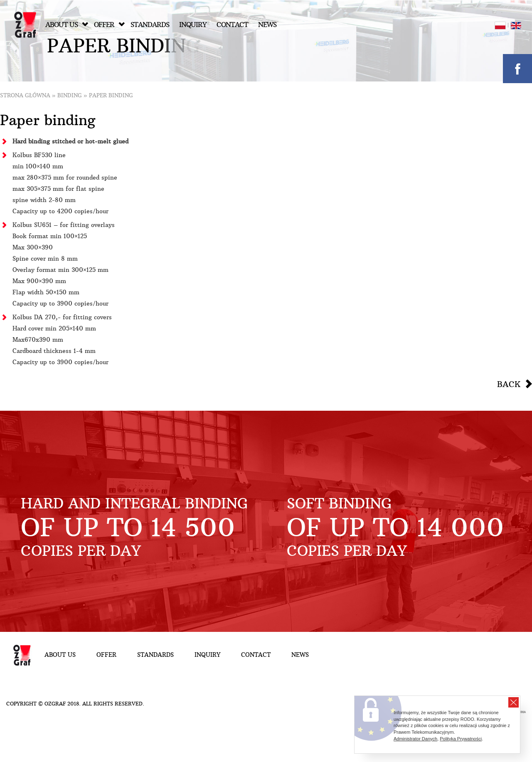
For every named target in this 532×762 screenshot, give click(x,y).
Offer (109, 25)
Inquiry (193, 25)
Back (509, 384)
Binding (70, 95)
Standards (150, 25)
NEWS (267, 25)
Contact (232, 25)
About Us (67, 25)
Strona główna (25, 95)
